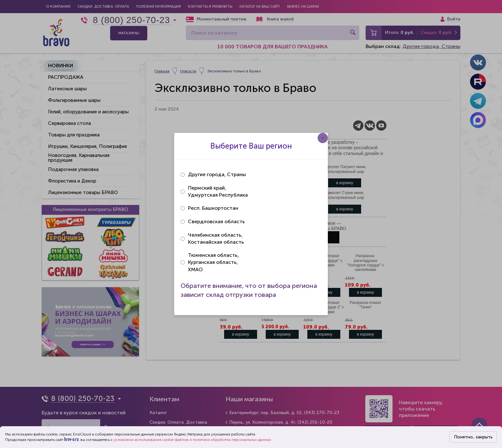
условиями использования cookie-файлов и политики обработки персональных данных (192, 440)
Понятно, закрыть (473, 437)
